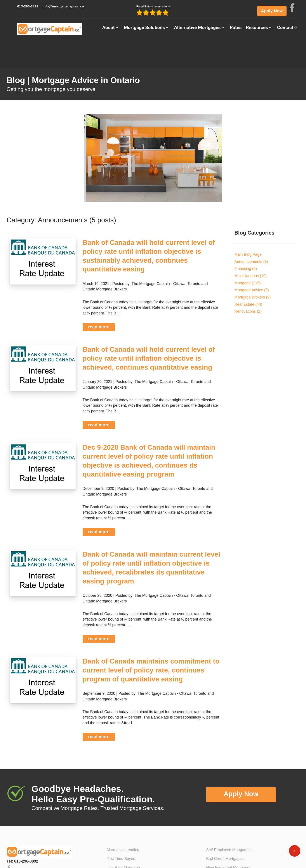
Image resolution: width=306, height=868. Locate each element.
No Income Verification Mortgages (235, 851)
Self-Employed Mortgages (228, 824)
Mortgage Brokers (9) (253, 271)
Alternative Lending (123, 824)
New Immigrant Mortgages (229, 842)
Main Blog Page (248, 229)
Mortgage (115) (248, 257)
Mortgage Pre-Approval (126, 860)
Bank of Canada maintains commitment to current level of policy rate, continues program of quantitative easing (151, 644)
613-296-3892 (20, 7)
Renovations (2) (248, 286)
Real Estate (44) (248, 278)
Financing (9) (246, 243)
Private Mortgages (222, 860)
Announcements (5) (251, 236)
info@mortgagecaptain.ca (64, 7)
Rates (236, 31)
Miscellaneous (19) (251, 250)
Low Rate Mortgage (123, 842)
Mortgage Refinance (124, 851)
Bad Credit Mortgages (225, 833)
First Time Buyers (121, 833)
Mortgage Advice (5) (252, 264)
